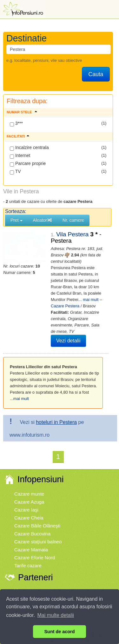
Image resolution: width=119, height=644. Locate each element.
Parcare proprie (28, 164)
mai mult (21, 392)
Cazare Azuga (29, 495)
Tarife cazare (28, 559)
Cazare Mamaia (31, 543)
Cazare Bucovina (32, 527)
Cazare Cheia (29, 511)
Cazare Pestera (72, 300)
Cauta (96, 74)
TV (15, 172)
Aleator (43, 220)
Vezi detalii (62, 334)
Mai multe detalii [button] (56, 615)
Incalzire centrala (29, 148)
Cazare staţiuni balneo (38, 535)
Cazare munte (29, 487)
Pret (17, 220)
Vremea (23, 584)
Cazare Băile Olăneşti (37, 519)
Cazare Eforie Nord (35, 551)
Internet (20, 156)
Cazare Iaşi (26, 503)
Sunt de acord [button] (60, 632)
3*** (16, 124)
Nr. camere (73, 220)
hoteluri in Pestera (56, 416)
